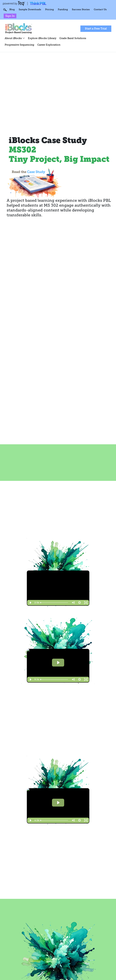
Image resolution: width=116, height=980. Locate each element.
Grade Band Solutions (73, 38)
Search (5, 10)
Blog (12, 9)
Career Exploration (49, 45)
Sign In (10, 16)
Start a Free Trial (96, 29)
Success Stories (81, 9)
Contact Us (100, 9)
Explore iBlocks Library (42, 38)
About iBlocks (15, 38)
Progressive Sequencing (19, 45)
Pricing (49, 9)
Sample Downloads (30, 9)
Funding (63, 9)
